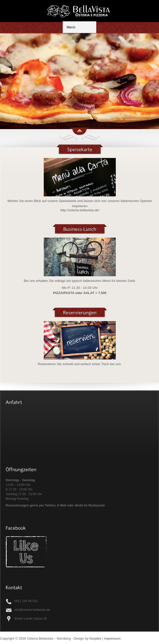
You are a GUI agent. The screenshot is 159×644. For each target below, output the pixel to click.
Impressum (112, 638)
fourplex (95, 638)
